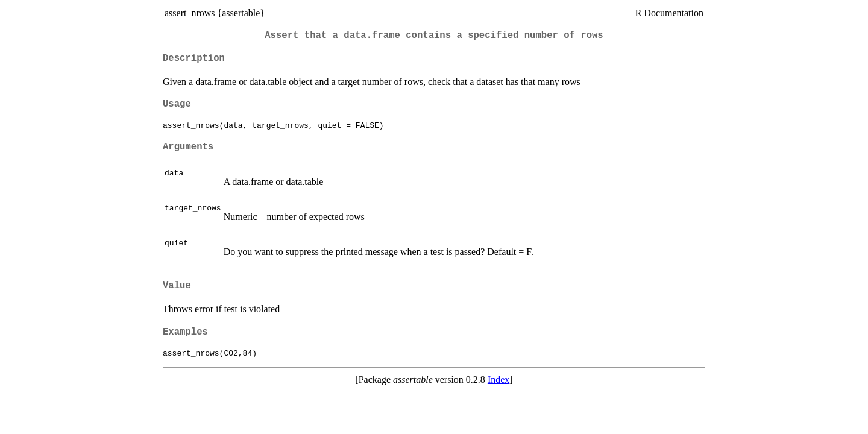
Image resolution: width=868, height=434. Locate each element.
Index (498, 379)
